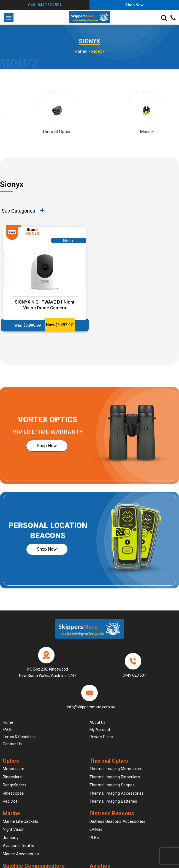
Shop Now (47, 446)
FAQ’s (8, 730)
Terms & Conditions (20, 737)
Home (80, 51)
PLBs (94, 838)
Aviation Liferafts (18, 846)
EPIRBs (96, 829)
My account (100, 730)
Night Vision (14, 829)
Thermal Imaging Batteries (113, 801)
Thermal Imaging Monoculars (116, 769)
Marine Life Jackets (21, 821)
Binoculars (12, 777)
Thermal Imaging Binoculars (115, 777)
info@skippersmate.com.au (91, 707)
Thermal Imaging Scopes (112, 785)
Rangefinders (15, 785)
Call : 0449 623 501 (45, 5)
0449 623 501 (134, 675)
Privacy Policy (101, 737)
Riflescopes (13, 793)
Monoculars (13, 769)
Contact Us (12, 744)
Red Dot (10, 801)
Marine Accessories (21, 854)
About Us (97, 722)
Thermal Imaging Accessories (117, 793)
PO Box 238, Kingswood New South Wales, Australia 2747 (48, 673)
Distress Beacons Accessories (117, 821)
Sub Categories (24, 211)
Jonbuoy (11, 838)
